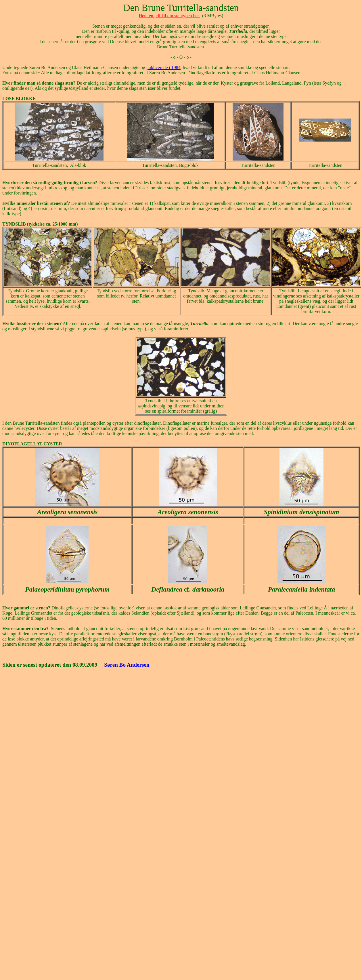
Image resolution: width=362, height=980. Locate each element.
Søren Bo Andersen (127, 665)
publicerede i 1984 (163, 67)
